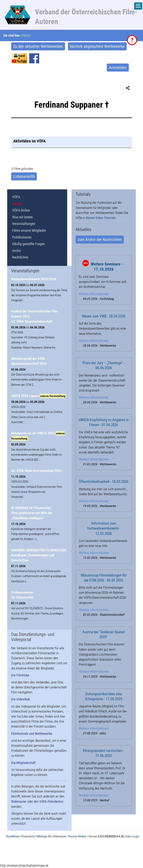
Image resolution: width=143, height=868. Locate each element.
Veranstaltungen (24, 224)
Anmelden (118, 68)
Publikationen (22, 237)
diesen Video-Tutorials (101, 218)
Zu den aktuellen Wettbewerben (38, 46)
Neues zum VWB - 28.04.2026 (104, 316)
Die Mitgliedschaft (23, 763)
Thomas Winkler (77, 836)
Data (128, 836)
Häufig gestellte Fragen (28, 244)
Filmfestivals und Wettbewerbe (32, 734)
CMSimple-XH (43, 836)
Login (136, 836)
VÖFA (16, 197)
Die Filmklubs (20, 675)
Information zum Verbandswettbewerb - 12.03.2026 (104, 528)
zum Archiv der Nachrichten (100, 240)
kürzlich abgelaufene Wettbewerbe (97, 46)
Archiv (17, 251)
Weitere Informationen (94, 294)
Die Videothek (21, 699)
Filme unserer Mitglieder (29, 230)
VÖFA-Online (21, 210)
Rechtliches (20, 257)
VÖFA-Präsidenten (51, 801)
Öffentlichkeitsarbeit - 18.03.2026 (104, 482)
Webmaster (19, 801)
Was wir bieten (22, 217)
